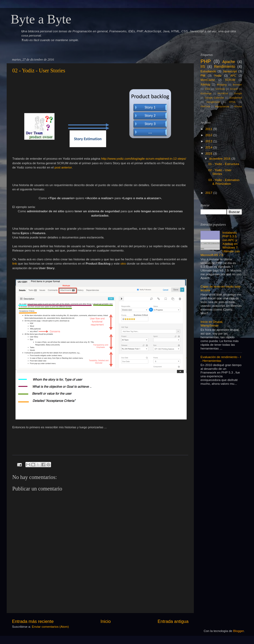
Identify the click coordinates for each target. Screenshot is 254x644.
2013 (209, 141)
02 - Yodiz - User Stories (39, 70)
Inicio (106, 621)
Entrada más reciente (33, 621)
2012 (209, 135)
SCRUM (230, 80)
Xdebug (205, 84)
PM (203, 75)
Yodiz (218, 75)
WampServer (222, 107)
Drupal (234, 89)
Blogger (238, 631)
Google (238, 93)
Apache (229, 62)
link (15, 263)
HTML (232, 102)
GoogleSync (213, 102)
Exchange (206, 93)
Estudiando (208, 71)
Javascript (230, 71)
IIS (203, 66)
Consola (220, 89)
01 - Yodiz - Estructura (224, 164)
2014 (209, 147)
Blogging (222, 85)
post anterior (63, 167)
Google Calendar (214, 98)
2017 (209, 193)
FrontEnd (223, 93)
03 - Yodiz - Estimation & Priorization (224, 182)
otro (123, 263)
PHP (206, 61)
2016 (209, 153)
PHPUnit (205, 107)
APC (233, 76)
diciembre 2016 (220, 158)
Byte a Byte (41, 19)
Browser (237, 85)
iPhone (238, 107)
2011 (209, 129)
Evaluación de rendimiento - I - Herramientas (221, 359)
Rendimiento (225, 66)
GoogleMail (236, 98)
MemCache (208, 80)
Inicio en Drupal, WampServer (212, 323)
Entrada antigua (173, 621)
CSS (207, 89)
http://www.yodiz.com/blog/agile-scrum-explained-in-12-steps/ (144, 158)
